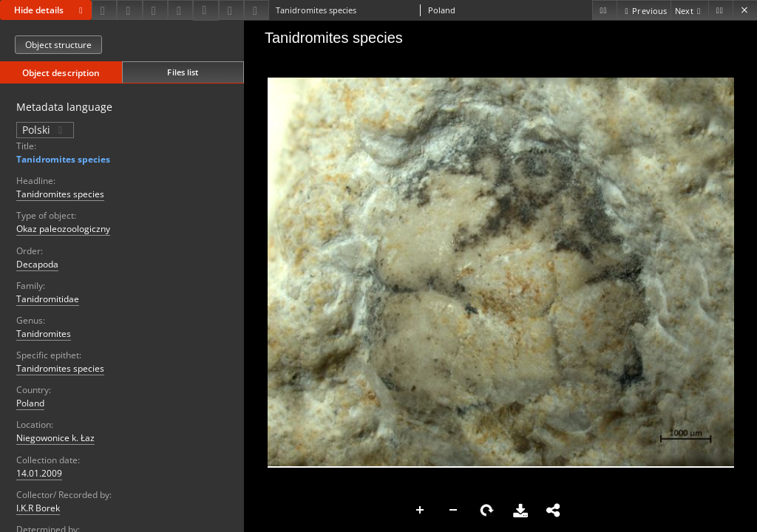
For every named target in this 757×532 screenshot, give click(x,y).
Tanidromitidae (48, 299)
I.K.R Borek (38, 508)
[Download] (104, 10)
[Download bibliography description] (206, 10)
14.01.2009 (39, 473)
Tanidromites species (63, 159)
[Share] (129, 10)
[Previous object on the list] (644, 10)
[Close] (745, 10)
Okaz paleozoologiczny (63, 229)
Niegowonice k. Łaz (55, 438)
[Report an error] (257, 10)
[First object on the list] (604, 10)
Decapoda (37, 264)
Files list (183, 72)
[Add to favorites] (155, 10)
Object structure (58, 45)
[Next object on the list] (689, 10)
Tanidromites (44, 334)
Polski (45, 130)
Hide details (51, 10)
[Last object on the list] (720, 10)
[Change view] (180, 10)
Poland (30, 403)
